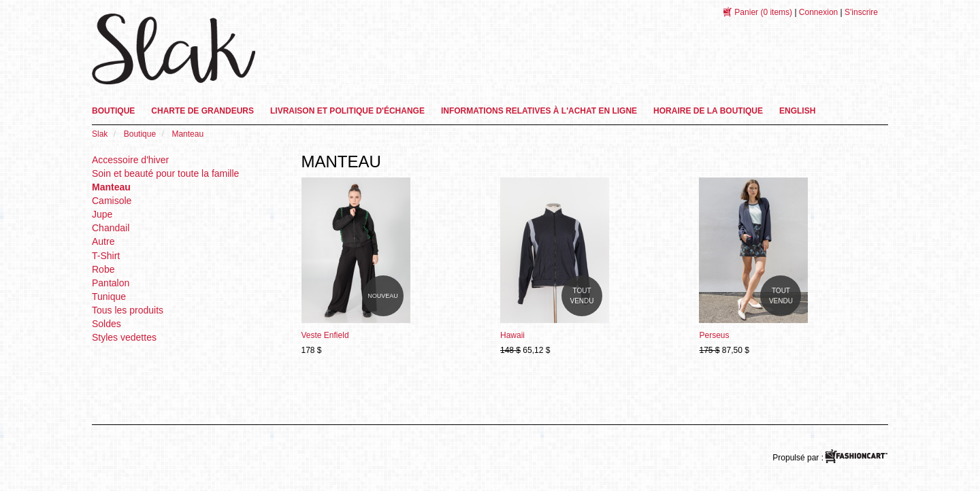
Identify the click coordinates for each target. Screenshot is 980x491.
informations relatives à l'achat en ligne (539, 111)
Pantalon (111, 283)
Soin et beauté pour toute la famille (165, 173)
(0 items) (763, 12)
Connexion (818, 12)
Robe (103, 269)
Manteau (111, 187)
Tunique (109, 297)
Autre (103, 241)
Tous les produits (128, 310)
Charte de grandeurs (202, 111)
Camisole (112, 201)
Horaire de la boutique (708, 111)
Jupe (102, 214)
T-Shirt (106, 256)
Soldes (107, 324)
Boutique (113, 111)
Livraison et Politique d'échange (347, 111)
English (797, 111)
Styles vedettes (124, 337)
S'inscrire (861, 12)
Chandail (111, 228)
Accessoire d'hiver (130, 160)
